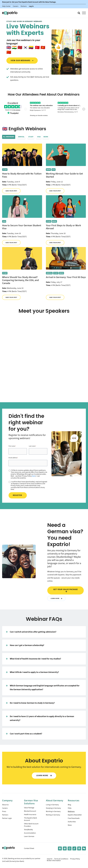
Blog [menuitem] (70, 805)
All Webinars (9, 137)
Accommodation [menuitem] (31, 835)
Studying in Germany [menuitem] (54, 808)
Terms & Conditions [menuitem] (61, 861)
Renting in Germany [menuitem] (54, 816)
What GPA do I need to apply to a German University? (32, 672)
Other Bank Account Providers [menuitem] (32, 826)
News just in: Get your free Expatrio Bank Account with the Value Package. (29, 2)
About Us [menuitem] (6, 805)
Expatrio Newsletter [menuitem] (76, 816)
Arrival (21, 137)
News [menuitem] (70, 827)
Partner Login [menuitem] (8, 819)
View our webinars (22, 60)
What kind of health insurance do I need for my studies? (33, 659)
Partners (24, 6)
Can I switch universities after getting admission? (31, 632)
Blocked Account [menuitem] (31, 811)
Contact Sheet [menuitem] (30, 851)
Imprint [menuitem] (50, 861)
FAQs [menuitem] (70, 808)
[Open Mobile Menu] (84, 13)
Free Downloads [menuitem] (74, 819)
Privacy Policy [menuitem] (75, 861)
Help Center (6, 6)
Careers (16, 6)
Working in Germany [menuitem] (54, 812)
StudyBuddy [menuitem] (29, 831)
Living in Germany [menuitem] (53, 805)
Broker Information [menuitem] (54, 863)
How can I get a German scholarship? (25, 645)
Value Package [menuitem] (30, 808)
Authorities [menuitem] (72, 823)
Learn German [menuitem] (30, 839)
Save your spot (12, 191)
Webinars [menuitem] (72, 812)
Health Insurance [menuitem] (31, 815)
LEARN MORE (44, 775)
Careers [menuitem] (5, 808)
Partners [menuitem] (5, 816)
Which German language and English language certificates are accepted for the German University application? (43, 687)
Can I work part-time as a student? (24, 734)
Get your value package (66, 590)
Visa (39, 137)
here (34, 476)
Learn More (57, 598)
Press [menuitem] (4, 812)
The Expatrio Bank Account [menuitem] (31, 820)
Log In (31, 6)
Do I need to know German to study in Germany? (30, 703)
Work (46, 137)
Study (31, 137)
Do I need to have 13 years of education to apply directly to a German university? (40, 718)
